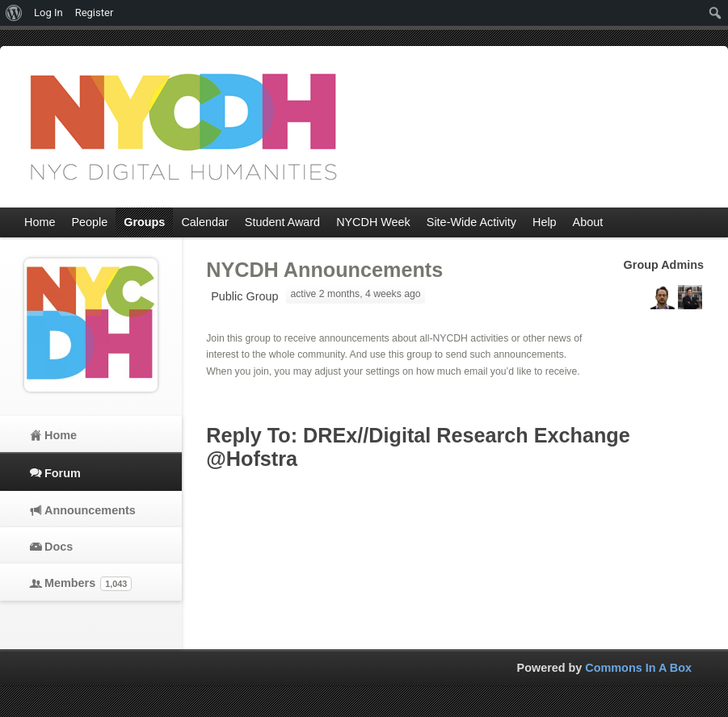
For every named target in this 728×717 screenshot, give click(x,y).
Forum (63, 473)
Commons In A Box (638, 668)
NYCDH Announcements (324, 270)
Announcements (90, 510)
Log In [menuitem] (48, 13)
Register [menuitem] (95, 13)
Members (88, 584)
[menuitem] (14, 13)
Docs (59, 547)
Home (61, 435)
